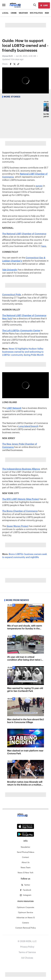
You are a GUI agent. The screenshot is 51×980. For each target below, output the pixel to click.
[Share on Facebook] (11, 64)
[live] (44, 5)
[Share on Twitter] (14, 64)
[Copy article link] (18, 64)
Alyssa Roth (8, 56)
